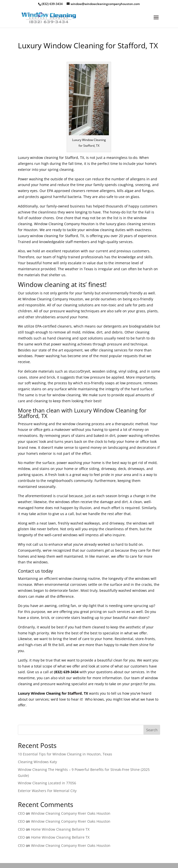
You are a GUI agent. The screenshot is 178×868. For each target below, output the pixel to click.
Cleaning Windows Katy (37, 762)
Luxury (83, 410)
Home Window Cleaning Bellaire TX (60, 829)
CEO (21, 813)
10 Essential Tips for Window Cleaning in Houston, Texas (65, 754)
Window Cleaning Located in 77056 (47, 783)
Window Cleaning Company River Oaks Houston (71, 813)
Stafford (75, 693)
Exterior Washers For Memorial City (47, 791)
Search (152, 730)
